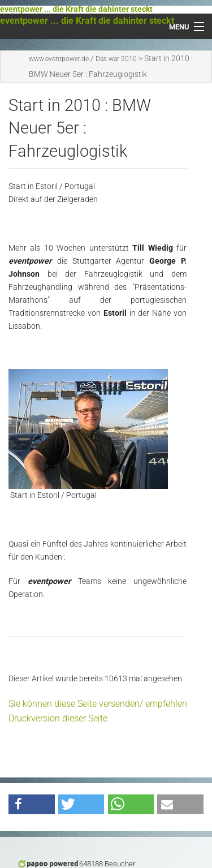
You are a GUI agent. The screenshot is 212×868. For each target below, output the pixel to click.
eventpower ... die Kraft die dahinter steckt (76, 9)
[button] (32, 804)
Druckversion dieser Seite (58, 718)
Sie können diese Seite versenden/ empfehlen (98, 704)
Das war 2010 (116, 59)
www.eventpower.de (59, 59)
